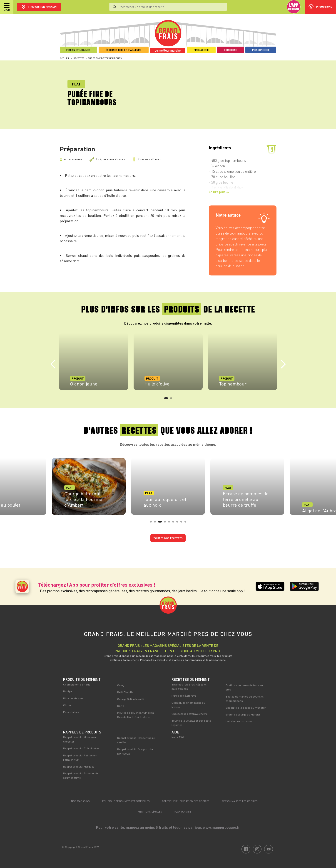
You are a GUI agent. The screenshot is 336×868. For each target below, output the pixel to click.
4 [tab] (166, 523)
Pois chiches (71, 712)
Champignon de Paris (77, 684)
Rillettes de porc (73, 698)
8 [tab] (183, 523)
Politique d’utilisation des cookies (186, 801)
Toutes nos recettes (168, 538)
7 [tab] (179, 523)
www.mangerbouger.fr (221, 827)
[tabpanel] (94, 362)
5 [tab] (170, 523)
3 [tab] (160, 523)
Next (283, 364)
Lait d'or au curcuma (239, 721)
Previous (53, 364)
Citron (67, 705)
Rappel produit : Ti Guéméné (81, 748)
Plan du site (183, 812)
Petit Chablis (125, 692)
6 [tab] (174, 523)
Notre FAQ (178, 737)
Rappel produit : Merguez (79, 766)
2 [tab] (172, 400)
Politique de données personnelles (126, 801)
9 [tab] (187, 523)
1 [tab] (167, 400)
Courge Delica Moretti (131, 699)
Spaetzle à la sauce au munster (246, 708)
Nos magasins (80, 801)
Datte (121, 706)
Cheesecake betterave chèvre (189, 714)
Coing (121, 685)
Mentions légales (150, 812)
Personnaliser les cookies (240, 801)
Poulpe (68, 691)
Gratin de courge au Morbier (243, 714)
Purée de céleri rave (184, 695)
